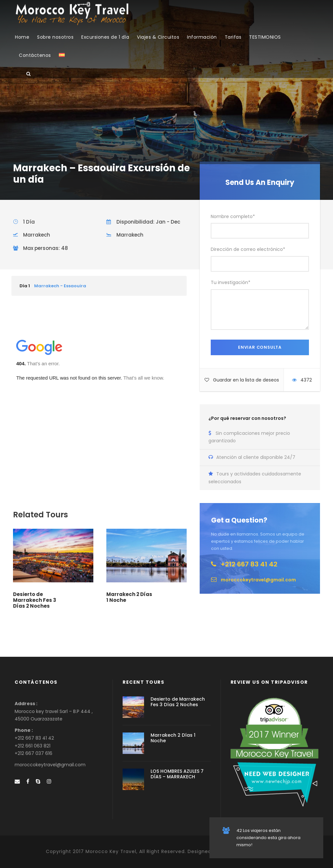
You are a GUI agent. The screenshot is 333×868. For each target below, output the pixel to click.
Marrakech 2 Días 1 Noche (129, 597)
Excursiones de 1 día (105, 37)
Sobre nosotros (55, 37)
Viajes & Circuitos (158, 37)
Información (202, 37)
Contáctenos (35, 55)
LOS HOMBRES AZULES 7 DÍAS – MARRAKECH (177, 774)
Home (22, 37)
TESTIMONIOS (265, 37)
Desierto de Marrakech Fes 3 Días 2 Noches (35, 600)
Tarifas (233, 37)
